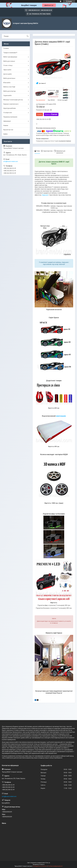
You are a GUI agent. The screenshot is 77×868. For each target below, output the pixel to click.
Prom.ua (48, 863)
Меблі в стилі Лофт (9, 87)
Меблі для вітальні (9, 78)
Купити (40, 114)
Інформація (7, 121)
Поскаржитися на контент (40, 866)
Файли (5, 134)
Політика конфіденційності (55, 866)
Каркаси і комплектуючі (11, 104)
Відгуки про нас (8, 130)
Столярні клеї (8, 113)
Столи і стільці (8, 65)
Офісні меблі (7, 70)
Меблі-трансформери (10, 57)
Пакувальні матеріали (10, 117)
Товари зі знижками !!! (10, 53)
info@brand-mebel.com (11, 161)
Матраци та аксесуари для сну (13, 100)
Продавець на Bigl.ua (39, 864)
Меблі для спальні (9, 61)
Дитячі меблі (8, 74)
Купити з (51, 114)
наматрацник (61, 416)
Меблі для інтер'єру (10, 91)
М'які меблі (7, 83)
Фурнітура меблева (10, 108)
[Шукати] (28, 36)
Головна (6, 48)
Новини (6, 125)
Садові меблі (7, 95)
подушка (45, 195)
